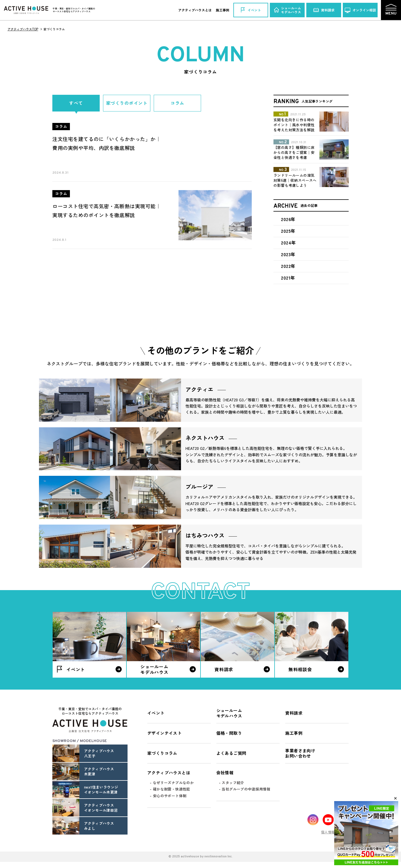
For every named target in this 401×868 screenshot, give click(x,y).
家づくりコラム (162, 753)
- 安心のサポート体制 (168, 796)
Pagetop (377, 823)
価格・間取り (229, 733)
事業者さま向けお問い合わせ (300, 753)
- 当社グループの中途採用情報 (245, 789)
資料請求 (294, 713)
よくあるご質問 (231, 753)
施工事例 (222, 10)
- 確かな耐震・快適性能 (170, 789)
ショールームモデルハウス (229, 713)
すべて (76, 103)
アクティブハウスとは (195, 10)
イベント (156, 713)
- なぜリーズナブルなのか (172, 783)
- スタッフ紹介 (232, 783)
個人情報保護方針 (335, 832)
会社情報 (225, 773)
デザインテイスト (164, 733)
